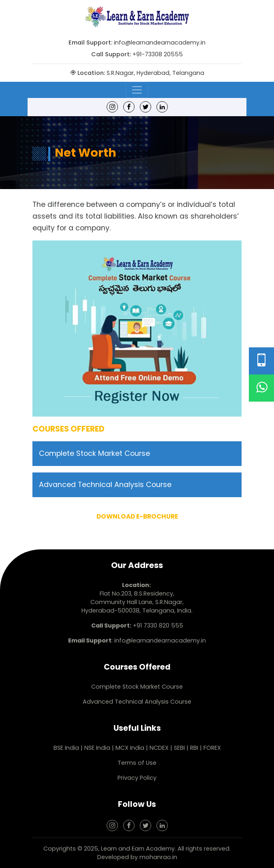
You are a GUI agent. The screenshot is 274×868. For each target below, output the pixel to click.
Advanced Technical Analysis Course (105, 485)
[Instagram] (112, 107)
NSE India (97, 748)
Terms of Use (137, 763)
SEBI (179, 748)
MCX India (130, 748)
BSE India (66, 748)
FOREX (212, 748)
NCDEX (160, 748)
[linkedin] (162, 107)
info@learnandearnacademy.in (160, 43)
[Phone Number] (261, 361)
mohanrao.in (158, 857)
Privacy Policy (137, 778)
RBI (194, 748)
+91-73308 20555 (158, 54)
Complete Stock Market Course (94, 453)
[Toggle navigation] (137, 90)
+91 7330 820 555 (158, 625)
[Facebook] (129, 107)
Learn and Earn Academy (138, 849)
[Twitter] (146, 107)
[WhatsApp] (261, 388)
